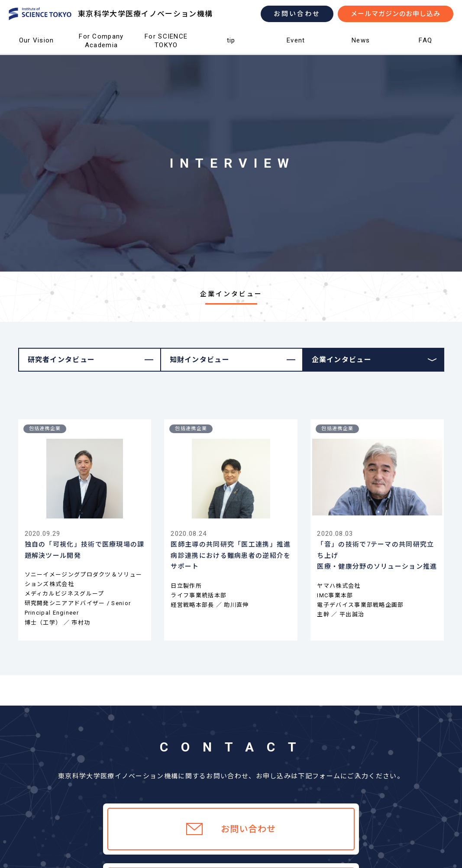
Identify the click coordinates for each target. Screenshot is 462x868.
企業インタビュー (342, 360)
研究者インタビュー (61, 360)
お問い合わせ (297, 14)
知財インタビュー (200, 360)
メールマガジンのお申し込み (396, 14)
